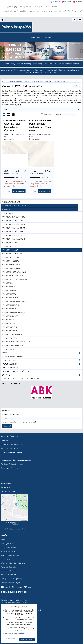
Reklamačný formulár (9, 571)
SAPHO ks (42, 375)
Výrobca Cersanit (10, 250)
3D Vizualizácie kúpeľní (9, 548)
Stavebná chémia (42, 360)
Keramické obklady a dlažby (42, 206)
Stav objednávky (7, 544)
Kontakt (4, 540)
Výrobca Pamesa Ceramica (14, 313)
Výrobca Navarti (10, 290)
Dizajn (42, 353)
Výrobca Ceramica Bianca (14, 224)
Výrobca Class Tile (11, 257)
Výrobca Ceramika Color (13, 221)
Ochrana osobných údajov (10, 583)
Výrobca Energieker (11, 268)
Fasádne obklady (42, 364)
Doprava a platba (7, 559)
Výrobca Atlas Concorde (14, 217)
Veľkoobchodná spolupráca (11, 555)
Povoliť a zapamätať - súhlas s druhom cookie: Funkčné (15, 522)
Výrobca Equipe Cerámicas (14, 272)
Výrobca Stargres (10, 331)
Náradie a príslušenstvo (42, 357)
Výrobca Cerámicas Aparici (14, 243)
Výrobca (42, 210)
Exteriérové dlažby (42, 368)
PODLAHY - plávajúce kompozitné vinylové (42, 379)
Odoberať (7, 426)
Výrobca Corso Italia (12, 261)
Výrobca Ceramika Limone (14, 239)
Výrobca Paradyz (10, 316)
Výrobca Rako (8, 324)
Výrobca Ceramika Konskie (14, 235)
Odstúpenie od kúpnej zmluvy (12, 579)
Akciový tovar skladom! (13, 202)
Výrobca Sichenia (10, 327)
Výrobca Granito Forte (13, 276)
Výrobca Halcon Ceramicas (15, 279)
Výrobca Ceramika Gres (13, 232)
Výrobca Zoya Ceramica (13, 349)
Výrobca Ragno (9, 320)
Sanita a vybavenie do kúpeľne (42, 371)
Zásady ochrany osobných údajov (14, 634)
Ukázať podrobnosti (9, 638)
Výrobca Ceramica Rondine (14, 228)
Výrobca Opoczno (10, 309)
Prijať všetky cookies (27, 640)
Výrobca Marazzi (10, 287)
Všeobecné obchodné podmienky (13, 563)
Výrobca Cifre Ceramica (13, 254)
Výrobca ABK (8, 213)
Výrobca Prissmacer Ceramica (16, 301)
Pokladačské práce (8, 551)
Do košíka (19, 191)
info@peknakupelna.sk (14, 452)
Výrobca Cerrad (10, 246)
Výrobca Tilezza (10, 338)
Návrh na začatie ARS (9, 575)
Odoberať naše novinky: (11, 415)
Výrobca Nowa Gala (11, 305)
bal (7, 191)
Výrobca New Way (10, 298)
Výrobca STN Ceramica (12, 335)
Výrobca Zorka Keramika (13, 346)
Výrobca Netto (9, 294)
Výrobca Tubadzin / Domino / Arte (18, 342)
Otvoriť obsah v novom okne (15, 529)
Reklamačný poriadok (9, 567)
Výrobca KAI (8, 283)
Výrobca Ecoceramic (12, 265)
